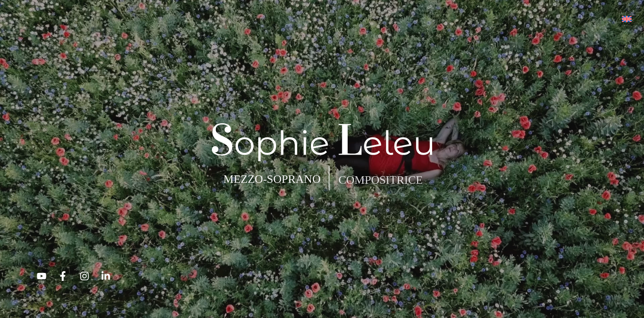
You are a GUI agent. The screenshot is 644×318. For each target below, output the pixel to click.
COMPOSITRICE (381, 180)
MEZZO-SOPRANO (272, 179)
